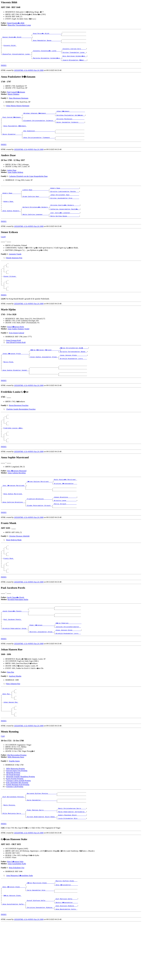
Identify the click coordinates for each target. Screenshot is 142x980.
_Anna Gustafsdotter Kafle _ (14, 961)
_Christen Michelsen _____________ (70, 123)
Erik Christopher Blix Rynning (17, 830)
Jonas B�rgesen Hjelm (16, 344)
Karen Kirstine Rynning (15, 826)
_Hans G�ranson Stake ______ (14, 941)
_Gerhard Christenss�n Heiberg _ (36, 218)
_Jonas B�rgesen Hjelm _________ (16, 371)
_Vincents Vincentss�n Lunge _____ (47, 54)
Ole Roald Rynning (13, 822)
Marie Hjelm (9, 381)
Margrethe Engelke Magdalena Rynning (21, 824)
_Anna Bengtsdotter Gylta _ (66, 967)
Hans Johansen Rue (13, 726)
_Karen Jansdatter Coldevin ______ (70, 127)
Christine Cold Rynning (15, 834)
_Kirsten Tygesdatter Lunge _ (74, 56)
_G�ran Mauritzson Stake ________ (40, 937)
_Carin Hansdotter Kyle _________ (40, 945)
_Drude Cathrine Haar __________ (35, 206)
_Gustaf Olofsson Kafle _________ (40, 957)
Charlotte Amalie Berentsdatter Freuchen (21, 431)
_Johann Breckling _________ (65, 527)
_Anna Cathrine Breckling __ (14, 533)
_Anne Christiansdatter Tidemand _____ (39, 145)
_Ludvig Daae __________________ (35, 198)
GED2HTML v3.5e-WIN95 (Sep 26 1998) (29, 74)
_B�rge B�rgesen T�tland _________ (45, 367)
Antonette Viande (15, 266)
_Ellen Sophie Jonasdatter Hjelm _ (44, 375)
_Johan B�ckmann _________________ (70, 115)
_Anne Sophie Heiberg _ (11, 222)
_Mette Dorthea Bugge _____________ (64, 228)
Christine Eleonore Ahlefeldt (19, 568)
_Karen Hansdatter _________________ (41, 850)
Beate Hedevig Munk (14, 572)
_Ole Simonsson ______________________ (39, 137)
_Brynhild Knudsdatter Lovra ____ (73, 377)
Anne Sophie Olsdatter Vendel (19, 346)
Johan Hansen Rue (11, 747)
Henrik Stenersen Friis (14, 270)
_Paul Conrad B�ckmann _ (12, 121)
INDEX (4, 69)
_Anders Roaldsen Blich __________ (72, 868)
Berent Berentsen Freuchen (19, 428)
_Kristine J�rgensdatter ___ (65, 511)
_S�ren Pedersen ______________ (68, 664)
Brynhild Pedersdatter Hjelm (18, 637)
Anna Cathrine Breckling (17, 500)
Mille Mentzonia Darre (16, 805)
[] (3, 316)
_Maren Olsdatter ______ (12, 141)
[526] (3, 784)
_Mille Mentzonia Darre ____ (14, 866)
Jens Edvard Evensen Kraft (16, 360)
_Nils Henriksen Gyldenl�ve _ (74, 60)
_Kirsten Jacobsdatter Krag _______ (64, 208)
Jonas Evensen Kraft (14, 358)
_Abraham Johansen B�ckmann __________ (39, 117)
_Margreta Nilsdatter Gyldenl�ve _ (47, 62)
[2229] (3, 249)
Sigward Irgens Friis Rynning (17, 818)
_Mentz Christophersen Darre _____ (72, 860)
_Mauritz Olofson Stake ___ (66, 935)
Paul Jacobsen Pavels (13, 660)
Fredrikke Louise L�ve (13, 453)
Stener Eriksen (10, 291)
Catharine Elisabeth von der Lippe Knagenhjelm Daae (28, 184)
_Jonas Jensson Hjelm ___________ (73, 373)
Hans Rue (11, 714)
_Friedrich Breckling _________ (39, 529)
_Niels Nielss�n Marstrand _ (65, 507)
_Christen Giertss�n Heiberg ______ (65, 216)
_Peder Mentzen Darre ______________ (41, 862)
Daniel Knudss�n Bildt (16, 23)
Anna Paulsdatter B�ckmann (15, 131)
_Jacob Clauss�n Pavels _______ (15, 650)
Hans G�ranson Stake (15, 915)
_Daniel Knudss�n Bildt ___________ (17, 38)
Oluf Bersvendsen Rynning (17, 803)
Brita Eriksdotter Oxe (17, 921)
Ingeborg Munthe (15, 718)
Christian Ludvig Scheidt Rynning (18, 828)
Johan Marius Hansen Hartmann (18, 109)
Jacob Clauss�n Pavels (16, 635)
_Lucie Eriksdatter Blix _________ (72, 872)
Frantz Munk (9, 593)
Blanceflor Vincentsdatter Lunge (19, 25)
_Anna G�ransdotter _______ (67, 939)
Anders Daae (12, 178)
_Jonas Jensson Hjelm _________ (68, 672)
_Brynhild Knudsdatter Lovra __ (68, 676)
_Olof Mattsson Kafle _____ (66, 955)
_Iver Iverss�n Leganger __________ (65, 224)
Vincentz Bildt (10, 48)
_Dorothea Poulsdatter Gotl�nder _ (70, 119)
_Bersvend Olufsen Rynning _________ (41, 842)
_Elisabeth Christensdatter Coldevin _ (39, 125)
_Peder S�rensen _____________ (42, 666)
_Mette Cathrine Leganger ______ (35, 226)
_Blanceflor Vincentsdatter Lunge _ (17, 58)
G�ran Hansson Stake (13, 951)
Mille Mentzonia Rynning (15, 817)
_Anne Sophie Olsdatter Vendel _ (15, 391)
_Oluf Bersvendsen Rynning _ (14, 846)
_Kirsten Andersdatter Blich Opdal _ (41, 870)
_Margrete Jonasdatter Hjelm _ (41, 674)
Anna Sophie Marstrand (13, 523)
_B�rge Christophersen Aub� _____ (74, 366)
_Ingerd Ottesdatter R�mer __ (74, 64)
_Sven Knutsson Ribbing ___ (66, 963)
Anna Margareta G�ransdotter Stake (20, 929)
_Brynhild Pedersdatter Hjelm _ (15, 670)
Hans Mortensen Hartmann (19, 102)
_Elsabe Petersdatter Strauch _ (39, 537)
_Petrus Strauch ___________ (65, 535)
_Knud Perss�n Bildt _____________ (47, 34)
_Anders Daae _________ (11, 202)
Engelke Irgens (14, 809)
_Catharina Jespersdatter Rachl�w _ (65, 220)
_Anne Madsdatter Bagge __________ (47, 42)
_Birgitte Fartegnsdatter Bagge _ (73, 369)
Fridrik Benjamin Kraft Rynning (18, 832)
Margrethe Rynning (13, 820)
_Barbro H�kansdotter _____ (67, 959)
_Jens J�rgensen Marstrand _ (14, 513)
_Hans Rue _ (7, 737)
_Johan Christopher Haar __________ (64, 204)
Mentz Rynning (10, 856)
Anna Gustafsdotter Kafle (17, 917)
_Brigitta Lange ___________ (65, 531)
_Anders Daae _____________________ (64, 196)
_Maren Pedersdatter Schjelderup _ (72, 864)
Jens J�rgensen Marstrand (17, 498)
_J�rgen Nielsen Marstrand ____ (40, 509)
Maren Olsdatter (13, 98)
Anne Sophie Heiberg (15, 180)
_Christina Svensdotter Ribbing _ (40, 965)
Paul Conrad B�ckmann (16, 96)
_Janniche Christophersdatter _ (68, 668)
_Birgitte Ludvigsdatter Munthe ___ (64, 200)
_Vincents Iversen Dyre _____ (74, 52)
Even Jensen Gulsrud (16, 350)
